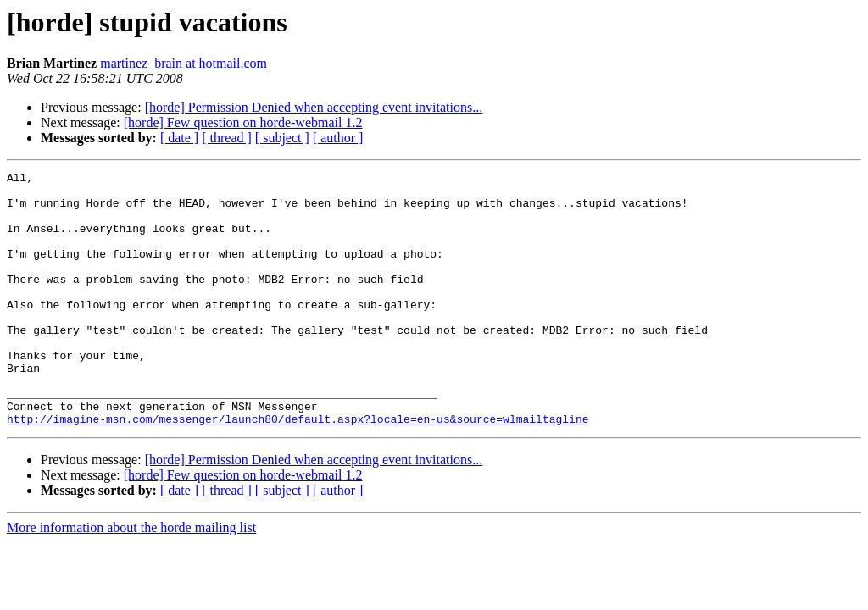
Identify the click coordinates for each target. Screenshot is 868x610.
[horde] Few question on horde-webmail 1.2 (243, 122)
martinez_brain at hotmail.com (184, 63)
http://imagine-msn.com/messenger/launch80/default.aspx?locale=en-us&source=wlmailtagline (298, 469)
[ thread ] (227, 138)
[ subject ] (282, 138)
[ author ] (338, 138)
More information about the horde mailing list (131, 578)
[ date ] (179, 138)
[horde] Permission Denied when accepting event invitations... (314, 107)
